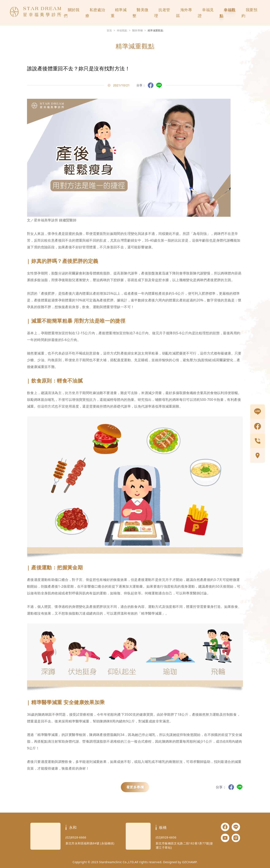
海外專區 (184, 13)
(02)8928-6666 (76, 837)
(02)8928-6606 (166, 837)
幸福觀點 (227, 13)
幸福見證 (206, 13)
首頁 (109, 30)
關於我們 (72, 13)
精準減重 (119, 13)
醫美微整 (140, 13)
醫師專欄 (138, 30)
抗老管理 (162, 13)
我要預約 (249, 13)
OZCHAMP (189, 862)
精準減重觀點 (155, 30)
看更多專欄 (135, 787)
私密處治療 (95, 13)
